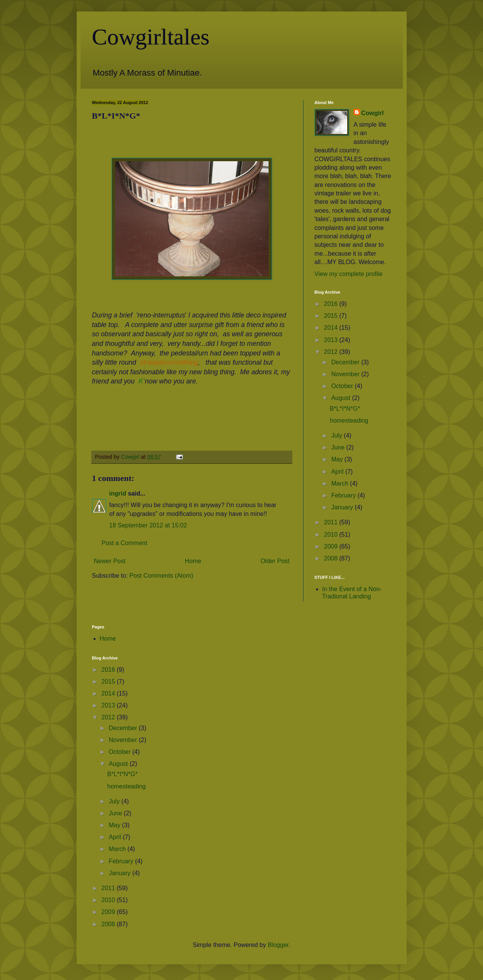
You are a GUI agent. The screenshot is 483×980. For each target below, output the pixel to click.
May (338, 459)
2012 (331, 352)
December (346, 362)
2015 (331, 316)
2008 (331, 558)
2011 (331, 522)
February (344, 495)
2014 (331, 328)
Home (193, 561)
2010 (331, 535)
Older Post (275, 561)
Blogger (278, 945)
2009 (331, 546)
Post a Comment (124, 543)
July (337, 435)
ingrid (118, 493)
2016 (331, 304)
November (346, 374)
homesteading (349, 421)
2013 (331, 340)
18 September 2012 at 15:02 (148, 525)
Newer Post (110, 561)
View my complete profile (349, 274)
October (343, 386)
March (340, 483)
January (343, 507)
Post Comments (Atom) (161, 576)
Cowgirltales (151, 37)
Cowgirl (373, 113)
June (339, 447)
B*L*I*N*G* (345, 409)
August (341, 398)
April (338, 472)
